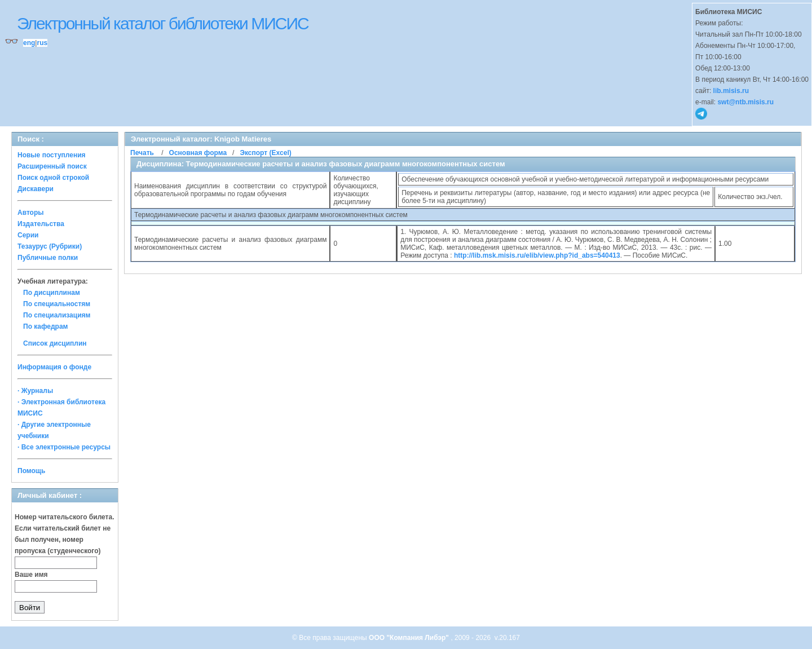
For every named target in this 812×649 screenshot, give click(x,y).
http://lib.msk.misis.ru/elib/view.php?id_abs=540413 (537, 255)
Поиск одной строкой (53, 178)
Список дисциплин (55, 343)
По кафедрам (45, 326)
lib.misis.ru (731, 91)
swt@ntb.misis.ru (745, 102)
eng (29, 43)
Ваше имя (31, 575)
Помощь (31, 471)
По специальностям (57, 304)
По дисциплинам (52, 293)
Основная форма (198, 153)
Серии (28, 235)
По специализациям (57, 315)
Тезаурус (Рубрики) (50, 246)
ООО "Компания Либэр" (410, 638)
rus (42, 43)
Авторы (31, 213)
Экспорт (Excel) (265, 153)
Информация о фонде (54, 367)
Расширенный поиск (52, 166)
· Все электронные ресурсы (64, 447)
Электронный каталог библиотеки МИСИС (163, 23)
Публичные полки (48, 258)
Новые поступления (52, 155)
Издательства (41, 224)
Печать (142, 153)
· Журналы (35, 391)
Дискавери (36, 189)
